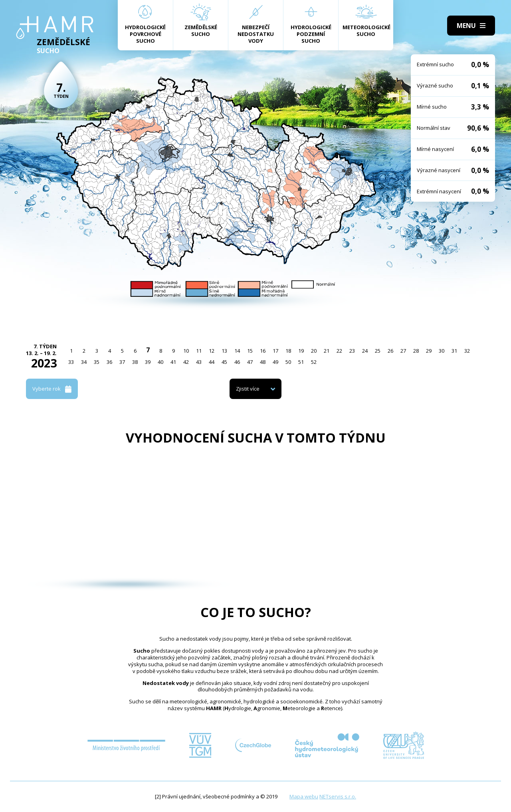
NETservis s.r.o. (338, 796)
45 (224, 362)
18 (288, 351)
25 (378, 351)
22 (339, 351)
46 (237, 362)
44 (212, 362)
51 (301, 362)
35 (97, 362)
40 (160, 362)
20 (314, 351)
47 (250, 362)
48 (263, 362)
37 (122, 362)
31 (454, 351)
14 (237, 351)
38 (135, 362)
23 (352, 351)
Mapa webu (304, 796)
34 (84, 362)
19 (301, 351)
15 (250, 351)
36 (109, 362)
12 (212, 351)
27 (403, 351)
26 (390, 351)
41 (173, 362)
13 (224, 351)
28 (416, 351)
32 (467, 351)
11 (199, 351)
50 (288, 362)
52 (314, 362)
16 (263, 351)
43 (199, 362)
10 (186, 351)
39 (148, 362)
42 (186, 362)
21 (327, 351)
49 (275, 362)
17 (275, 351)
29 (429, 351)
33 (71, 362)
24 (365, 351)
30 (442, 351)
